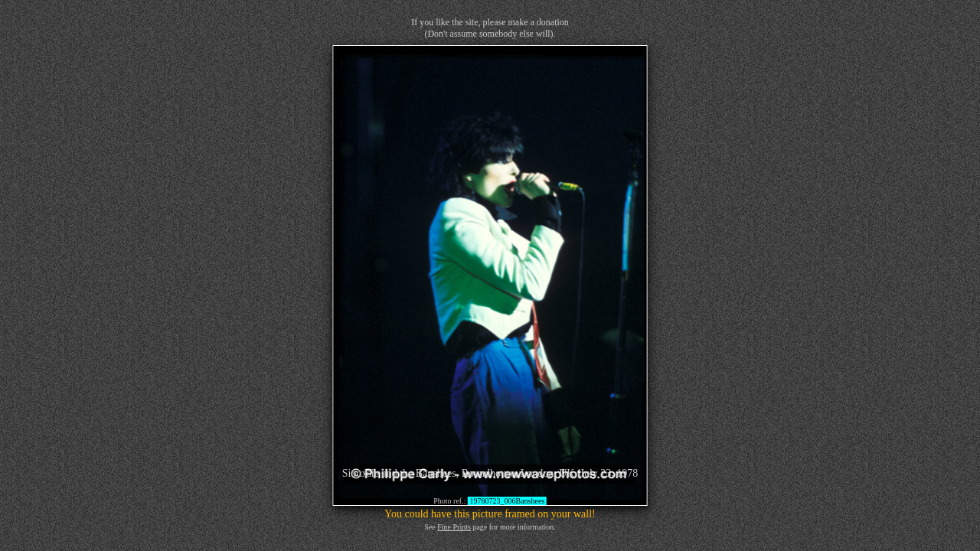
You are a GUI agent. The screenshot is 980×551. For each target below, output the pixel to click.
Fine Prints (454, 527)
